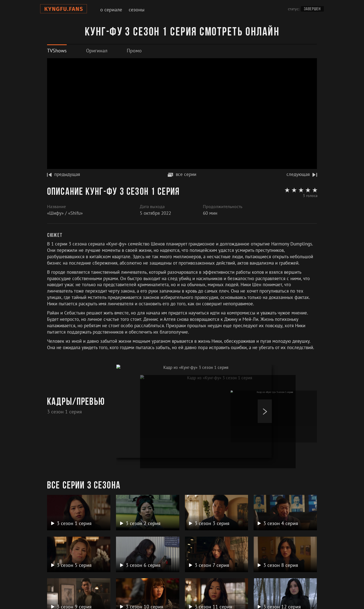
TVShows (57, 51)
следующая (302, 174)
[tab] (57, 51)
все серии (182, 174)
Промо (134, 51)
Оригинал (97, 51)
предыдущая (64, 174)
